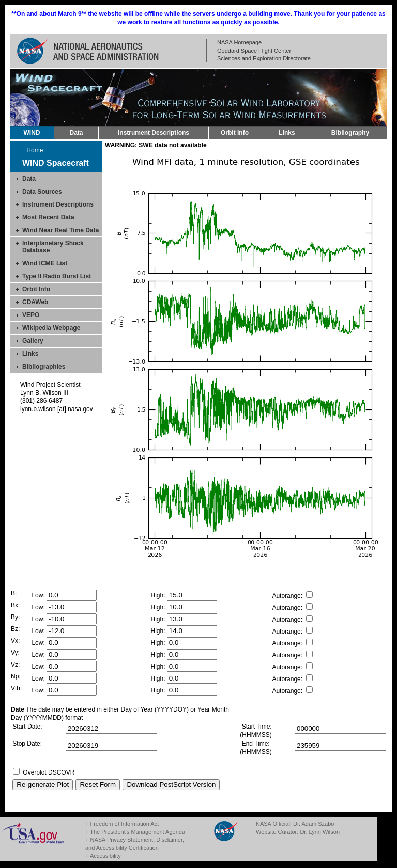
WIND (32, 133)
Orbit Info (235, 133)
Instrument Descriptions (154, 133)
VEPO (31, 315)
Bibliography (350, 133)
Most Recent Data (48, 217)
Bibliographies (44, 367)
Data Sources (42, 192)
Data (76, 133)
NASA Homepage (239, 42)
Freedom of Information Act (124, 824)
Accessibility (105, 856)
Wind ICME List (45, 263)
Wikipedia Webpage (51, 328)
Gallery (33, 341)
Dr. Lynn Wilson (320, 832)
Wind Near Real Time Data (60, 230)
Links (287, 133)
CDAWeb (35, 302)
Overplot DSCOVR (49, 772)
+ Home (32, 150)
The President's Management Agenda (138, 832)
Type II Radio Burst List (57, 276)
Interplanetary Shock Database (53, 247)
